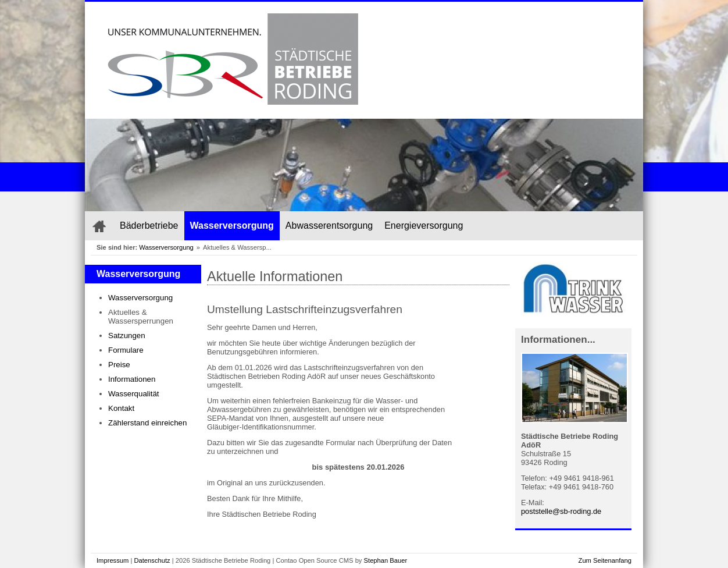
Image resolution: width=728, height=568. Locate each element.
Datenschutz (152, 560)
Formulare (126, 350)
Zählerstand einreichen (147, 423)
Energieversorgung (424, 226)
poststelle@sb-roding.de (561, 511)
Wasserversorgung (232, 226)
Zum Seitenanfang (605, 560)
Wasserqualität (134, 394)
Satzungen (127, 336)
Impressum (113, 560)
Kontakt (121, 408)
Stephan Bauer (386, 560)
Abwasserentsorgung (329, 226)
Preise (119, 365)
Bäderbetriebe (149, 226)
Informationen (132, 379)
